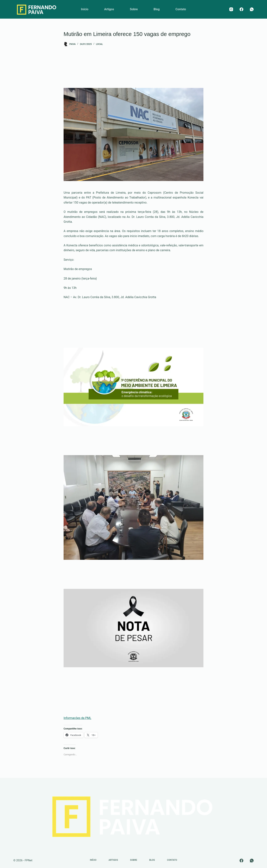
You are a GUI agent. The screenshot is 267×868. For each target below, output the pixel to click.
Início (85, 9)
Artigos (109, 9)
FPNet (28, 860)
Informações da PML (77, 718)
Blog (157, 9)
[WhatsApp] (252, 9)
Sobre (134, 9)
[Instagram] (231, 9)
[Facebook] (241, 9)
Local (99, 44)
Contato (181, 9)
